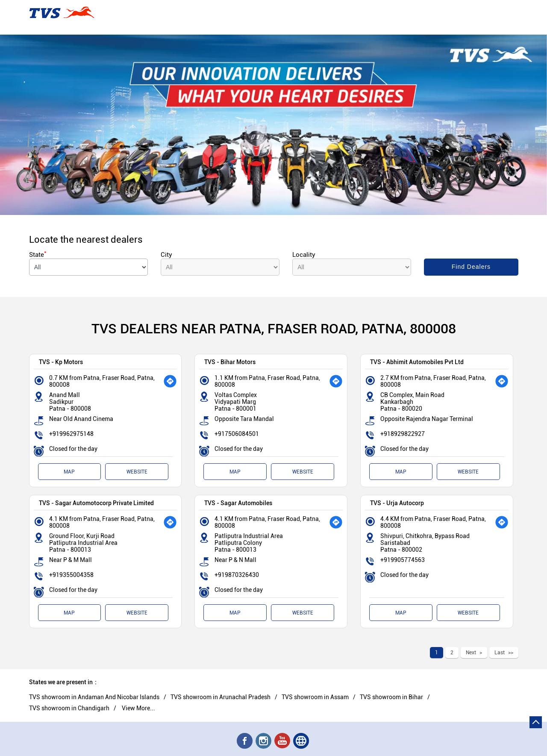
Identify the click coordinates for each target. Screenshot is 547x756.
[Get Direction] (170, 381)
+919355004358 (71, 575)
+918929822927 (403, 434)
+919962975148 (71, 434)
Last (500, 653)
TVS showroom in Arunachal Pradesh (221, 697)
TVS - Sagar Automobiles (238, 503)
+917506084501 (237, 434)
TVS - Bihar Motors (230, 362)
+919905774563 (403, 560)
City (166, 255)
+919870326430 (237, 575)
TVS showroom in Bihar (391, 697)
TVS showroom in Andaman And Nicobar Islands (94, 697)
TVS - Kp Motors (61, 362)
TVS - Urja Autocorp (397, 503)
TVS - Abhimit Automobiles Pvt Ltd (417, 362)
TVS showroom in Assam (315, 697)
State (38, 255)
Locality (304, 255)
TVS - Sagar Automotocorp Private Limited (96, 503)
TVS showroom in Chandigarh (69, 708)
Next (471, 653)
